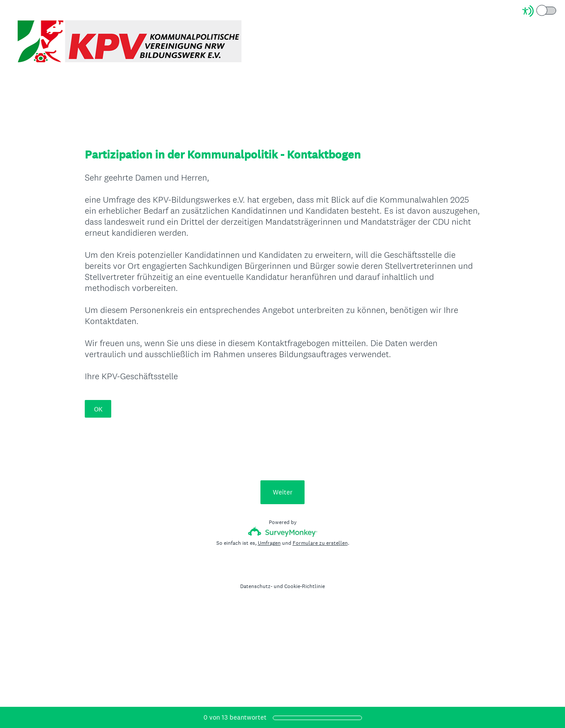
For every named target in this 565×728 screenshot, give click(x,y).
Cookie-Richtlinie (305, 586)
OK (98, 409)
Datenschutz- (256, 586)
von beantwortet (235, 717)
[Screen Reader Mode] (540, 11)
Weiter (283, 492)
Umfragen (269, 543)
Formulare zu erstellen (320, 543)
